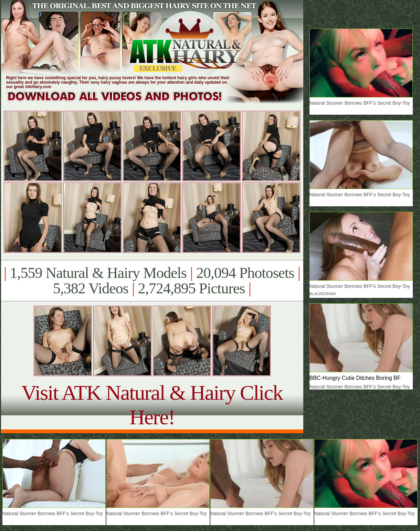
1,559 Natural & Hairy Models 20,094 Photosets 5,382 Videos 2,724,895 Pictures (152, 281)
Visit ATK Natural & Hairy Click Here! (152, 405)
